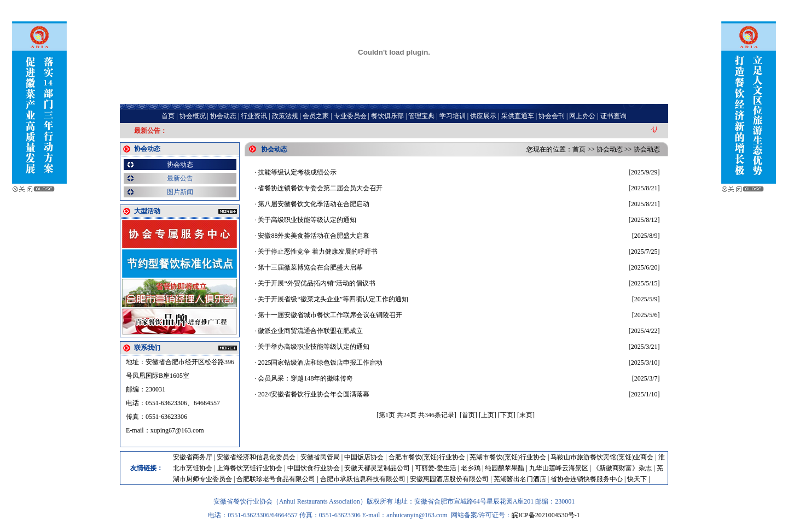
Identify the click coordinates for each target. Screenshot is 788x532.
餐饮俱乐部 (387, 116)
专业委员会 (350, 116)
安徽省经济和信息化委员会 (256, 457)
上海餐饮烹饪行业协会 (250, 468)
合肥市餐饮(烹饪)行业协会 (427, 457)
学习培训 (453, 116)
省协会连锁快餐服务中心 (587, 479)
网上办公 (582, 116)
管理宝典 (421, 116)
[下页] (507, 415)
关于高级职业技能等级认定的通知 (307, 220)
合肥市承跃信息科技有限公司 (363, 479)
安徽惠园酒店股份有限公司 (449, 479)
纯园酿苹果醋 (505, 468)
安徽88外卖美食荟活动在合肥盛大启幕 (314, 236)
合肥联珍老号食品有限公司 (276, 479)
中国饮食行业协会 (314, 468)
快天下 (637, 479)
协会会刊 (552, 116)
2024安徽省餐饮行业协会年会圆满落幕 (314, 394)
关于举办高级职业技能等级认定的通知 (314, 347)
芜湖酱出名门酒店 (520, 479)
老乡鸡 (471, 468)
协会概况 (193, 116)
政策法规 (285, 116)
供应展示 (483, 116)
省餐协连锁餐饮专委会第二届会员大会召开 (320, 188)
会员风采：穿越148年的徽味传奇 (305, 378)
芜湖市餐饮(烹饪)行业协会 (508, 457)
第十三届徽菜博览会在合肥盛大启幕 (310, 267)
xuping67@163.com (177, 430)
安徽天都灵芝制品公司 (377, 468)
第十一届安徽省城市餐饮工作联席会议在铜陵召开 (330, 315)
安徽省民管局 (320, 457)
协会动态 (223, 116)
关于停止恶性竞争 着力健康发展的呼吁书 (318, 252)
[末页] (526, 415)
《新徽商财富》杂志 (622, 468)
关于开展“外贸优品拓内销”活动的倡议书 (317, 283)
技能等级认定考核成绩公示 (297, 172)
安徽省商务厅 (193, 457)
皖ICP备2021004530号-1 (546, 515)
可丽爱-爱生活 (436, 468)
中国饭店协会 (364, 457)
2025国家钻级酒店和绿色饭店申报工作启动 (320, 363)
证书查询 (613, 116)
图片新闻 (180, 192)
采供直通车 (518, 116)
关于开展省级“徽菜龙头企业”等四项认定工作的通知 (333, 299)
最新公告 (180, 178)
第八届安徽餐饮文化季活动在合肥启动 (314, 204)
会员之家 (316, 116)
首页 (168, 116)
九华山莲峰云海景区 (559, 468)
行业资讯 (254, 116)
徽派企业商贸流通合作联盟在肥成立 (310, 331)
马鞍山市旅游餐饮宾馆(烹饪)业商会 (602, 457)
